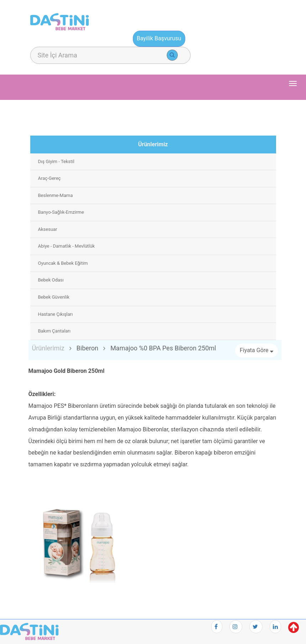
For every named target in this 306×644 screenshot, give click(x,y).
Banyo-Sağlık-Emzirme (61, 212)
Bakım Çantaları (55, 331)
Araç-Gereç (50, 178)
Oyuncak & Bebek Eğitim (63, 263)
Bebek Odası (51, 280)
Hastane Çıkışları (56, 314)
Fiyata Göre (256, 350)
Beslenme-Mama (56, 195)
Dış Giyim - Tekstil (56, 161)
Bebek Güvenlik (54, 297)
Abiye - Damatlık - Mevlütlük (66, 246)
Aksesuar (48, 229)
